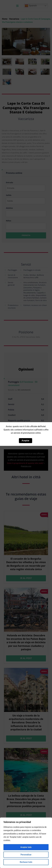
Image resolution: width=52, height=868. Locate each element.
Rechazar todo (26, 862)
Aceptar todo (26, 847)
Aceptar (26, 441)
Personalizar (26, 855)
